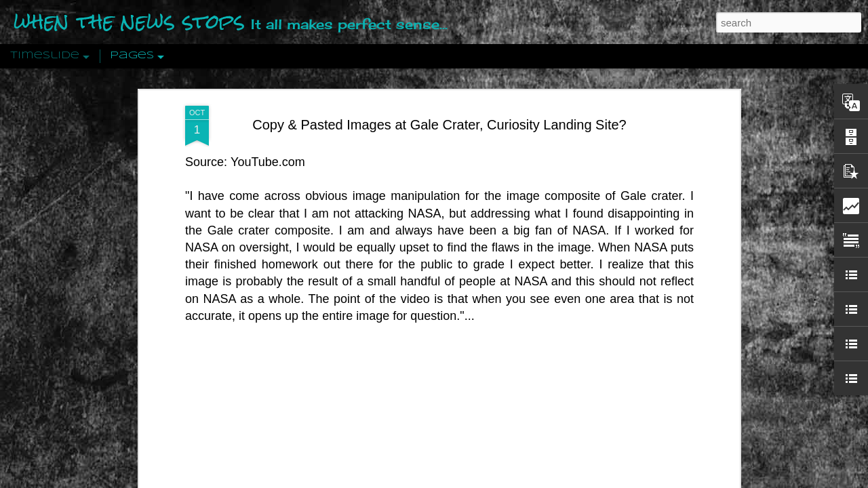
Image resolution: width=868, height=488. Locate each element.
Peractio (170, 315)
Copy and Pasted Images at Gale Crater (405, 102)
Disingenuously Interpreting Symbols (644, 218)
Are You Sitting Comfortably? (441, 347)
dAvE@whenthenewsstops (499, 84)
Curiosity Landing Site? (543, 102)
